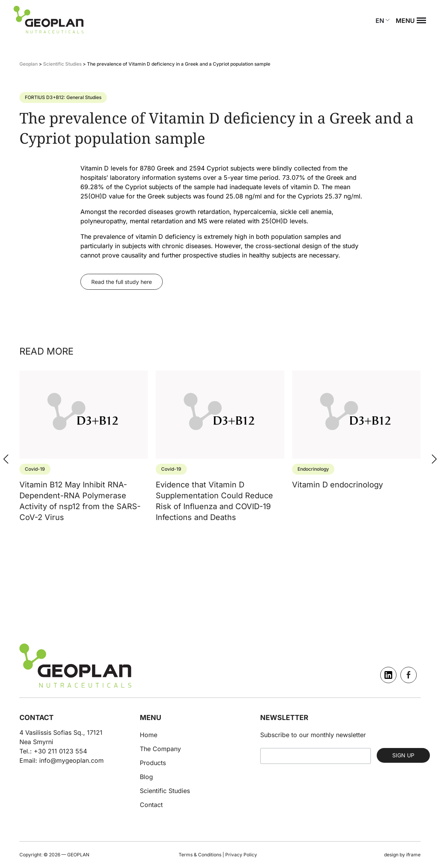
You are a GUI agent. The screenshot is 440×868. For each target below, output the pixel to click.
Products (153, 763)
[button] (434, 459)
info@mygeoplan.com (71, 760)
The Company (160, 749)
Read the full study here (122, 282)
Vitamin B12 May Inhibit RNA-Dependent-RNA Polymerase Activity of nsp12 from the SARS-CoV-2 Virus (80, 493)
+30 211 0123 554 (60, 751)
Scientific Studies (165, 791)
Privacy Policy (241, 855)
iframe (413, 855)
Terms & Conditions (200, 855)
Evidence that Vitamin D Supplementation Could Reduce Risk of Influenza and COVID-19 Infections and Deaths (214, 493)
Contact (151, 805)
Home (149, 735)
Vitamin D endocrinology (337, 477)
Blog (146, 777)
